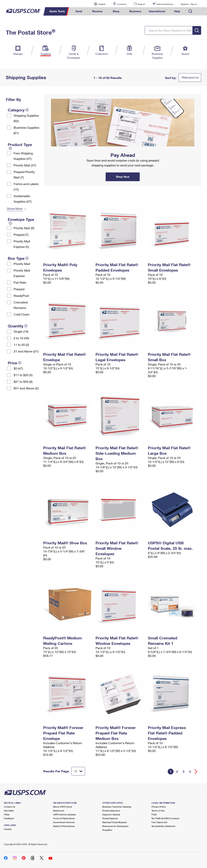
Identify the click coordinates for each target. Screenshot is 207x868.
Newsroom (59, 811)
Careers (8, 829)
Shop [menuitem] (116, 11)
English (98, 4)
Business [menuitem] (135, 11)
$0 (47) (18, 368)
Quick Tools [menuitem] (57, 11)
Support (141, 4)
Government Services (64, 822)
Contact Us (10, 807)
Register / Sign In (189, 4)
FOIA (154, 814)
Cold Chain (21, 314)
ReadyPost (21, 296)
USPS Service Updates (64, 814)
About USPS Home (63, 807)
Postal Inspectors (111, 811)
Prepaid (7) (21, 235)
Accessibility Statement (163, 826)
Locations (122, 4)
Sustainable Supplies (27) (23, 199)
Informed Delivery (165, 4)
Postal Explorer (110, 818)
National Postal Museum (115, 822)
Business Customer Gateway (117, 807)
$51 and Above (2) (26, 388)
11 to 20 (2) (21, 345)
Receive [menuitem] (97, 11)
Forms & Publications (64, 818)
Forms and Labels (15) (26, 187)
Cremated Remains (21, 305)
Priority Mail (22, 264)
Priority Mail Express (22, 273)
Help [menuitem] (177, 11)
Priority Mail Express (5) (22, 244)
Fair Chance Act (159, 822)
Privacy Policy (159, 807)
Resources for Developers (115, 826)
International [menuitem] (157, 11)
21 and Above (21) (26, 351)
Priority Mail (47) (25, 165)
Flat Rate (20, 282)
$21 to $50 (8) (23, 382)
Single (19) (21, 331)
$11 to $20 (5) (23, 375)
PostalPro (107, 830)
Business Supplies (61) (26, 130)
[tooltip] (27, 110)
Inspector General (111, 814)
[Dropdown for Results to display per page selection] (78, 771)
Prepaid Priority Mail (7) (24, 174)
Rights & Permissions (64, 826)
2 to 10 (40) (21, 338)
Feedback (9, 818)
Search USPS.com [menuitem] (190, 11)
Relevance (188, 77)
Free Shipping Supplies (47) (23, 156)
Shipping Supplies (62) (26, 118)
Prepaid (19, 289)
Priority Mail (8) (24, 228)
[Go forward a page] (196, 772)
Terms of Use (158, 811)
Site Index (9, 811)
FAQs (7, 814)
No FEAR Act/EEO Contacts (165, 818)
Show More (15, 208)
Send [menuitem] (79, 11)
